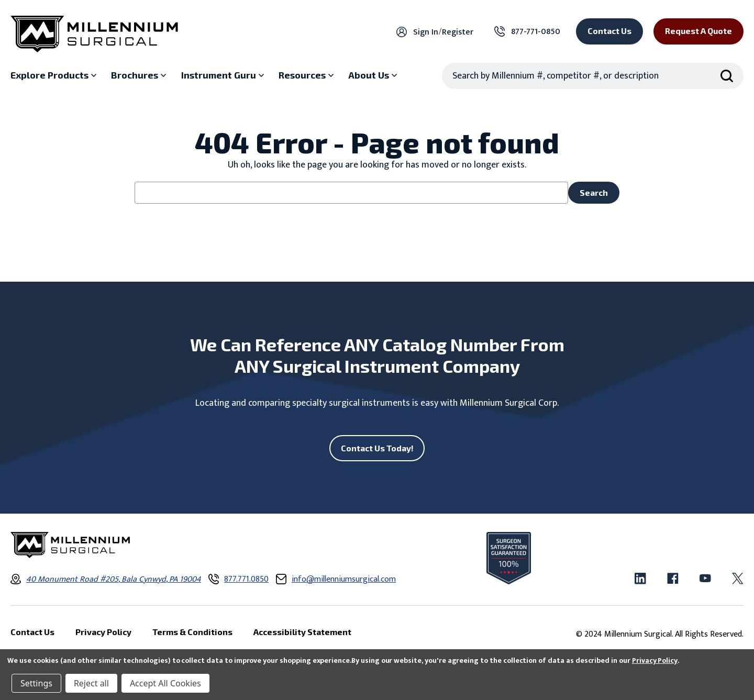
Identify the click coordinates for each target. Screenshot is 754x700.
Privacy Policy (655, 660)
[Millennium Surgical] (94, 34)
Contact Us (609, 31)
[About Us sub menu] (374, 75)
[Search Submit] (727, 76)
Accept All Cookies (165, 683)
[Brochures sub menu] (140, 75)
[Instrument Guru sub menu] (224, 75)
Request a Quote (698, 31)
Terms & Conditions (192, 632)
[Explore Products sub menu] (55, 75)
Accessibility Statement (302, 632)
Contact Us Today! (377, 448)
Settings (36, 683)
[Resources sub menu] (307, 75)
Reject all (91, 683)
